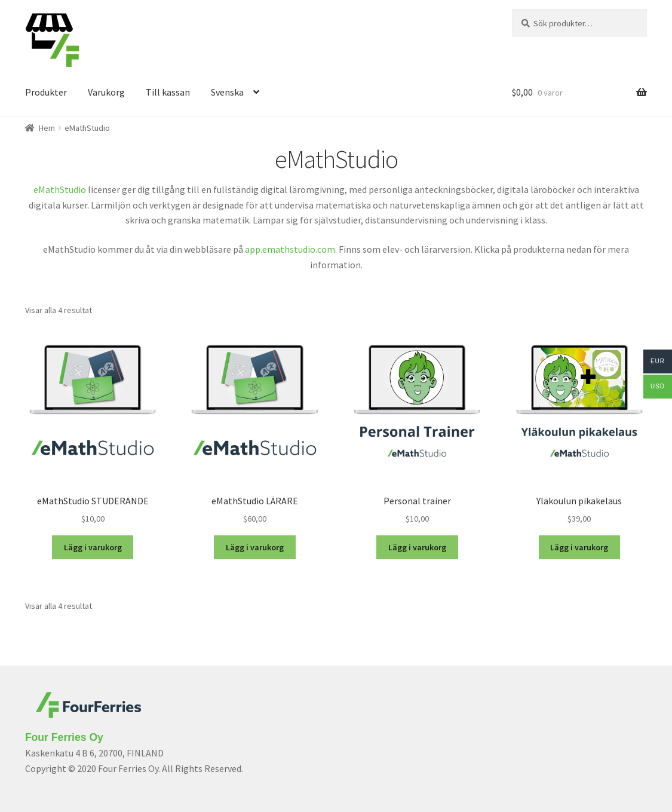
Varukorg (106, 92)
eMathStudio (60, 189)
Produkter (46, 92)
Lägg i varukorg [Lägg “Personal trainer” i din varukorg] (417, 547)
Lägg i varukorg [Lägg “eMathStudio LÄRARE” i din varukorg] (255, 547)
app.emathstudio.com (290, 249)
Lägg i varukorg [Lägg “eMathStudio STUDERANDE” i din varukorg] (93, 547)
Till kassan (168, 92)
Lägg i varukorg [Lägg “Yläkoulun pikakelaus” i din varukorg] (579, 547)
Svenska (227, 92)
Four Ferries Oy (64, 737)
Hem (47, 128)
